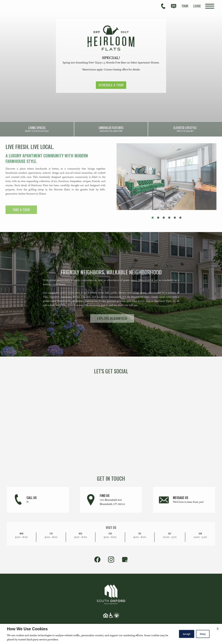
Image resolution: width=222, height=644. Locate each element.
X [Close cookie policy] (218, 629)
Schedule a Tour (111, 85)
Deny (203, 634)
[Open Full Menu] (210, 6)
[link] (37, 130)
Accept (187, 634)
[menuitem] (185, 6)
